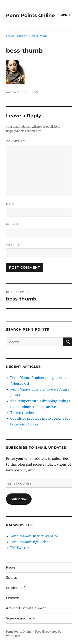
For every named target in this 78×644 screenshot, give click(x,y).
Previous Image (17, 36)
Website (13, 245)
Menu (65, 15)
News (11, 567)
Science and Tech (21, 618)
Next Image (40, 36)
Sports (11, 578)
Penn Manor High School (31, 542)
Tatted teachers (23, 413)
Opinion (13, 598)
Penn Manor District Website (34, 536)
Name (12, 204)
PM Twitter (19, 548)
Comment (15, 141)
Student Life (16, 588)
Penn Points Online (30, 15)
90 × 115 (33, 92)
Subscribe (19, 499)
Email (12, 224)
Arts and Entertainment (26, 608)
